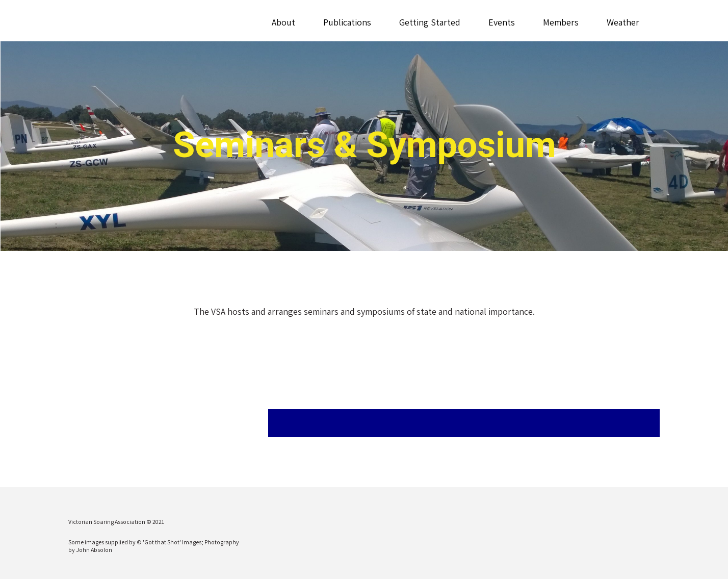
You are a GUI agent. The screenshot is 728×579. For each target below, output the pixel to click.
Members (561, 22)
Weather (623, 22)
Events (502, 22)
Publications (347, 22)
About (283, 22)
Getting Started (430, 22)
